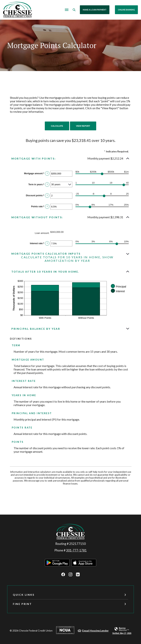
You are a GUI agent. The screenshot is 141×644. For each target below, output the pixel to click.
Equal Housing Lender (95, 630)
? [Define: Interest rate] (47, 243)
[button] (70, 158)
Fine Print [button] (22, 604)
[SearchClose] (75, 10)
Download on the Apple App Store (84, 562)
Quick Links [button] (24, 595)
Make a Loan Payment (95, 10)
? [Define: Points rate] (47, 207)
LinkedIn (78, 574)
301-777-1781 (76, 550)
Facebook (63, 574)
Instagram (70, 574)
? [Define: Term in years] (47, 184)
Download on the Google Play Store (57, 562)
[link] (122, 630)
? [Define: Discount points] (47, 196)
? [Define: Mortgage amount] (47, 173)
